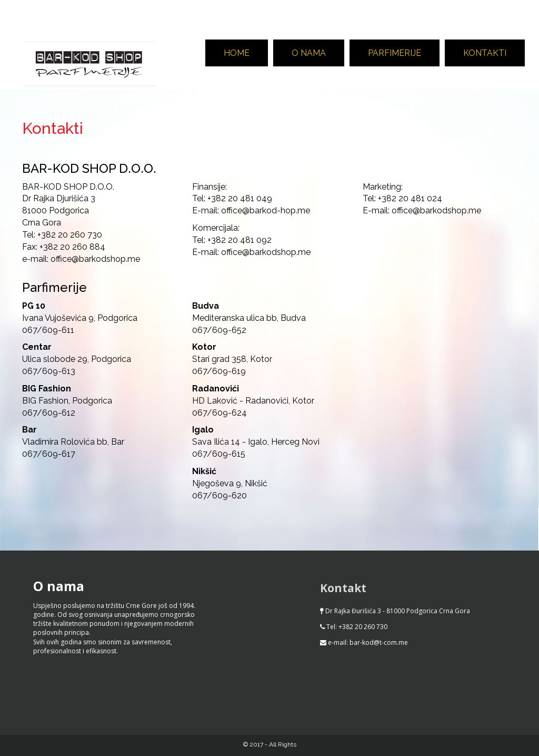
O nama (309, 53)
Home (237, 53)
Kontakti (485, 53)
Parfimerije (395, 53)
